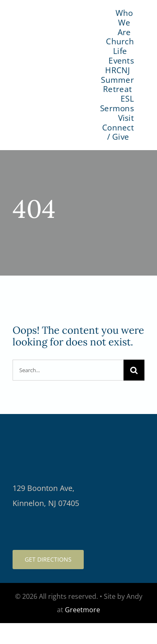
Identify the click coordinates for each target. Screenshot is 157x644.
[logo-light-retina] (78, 426)
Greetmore (82, 610)
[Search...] (68, 370)
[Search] (134, 370)
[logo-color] (56, 70)
